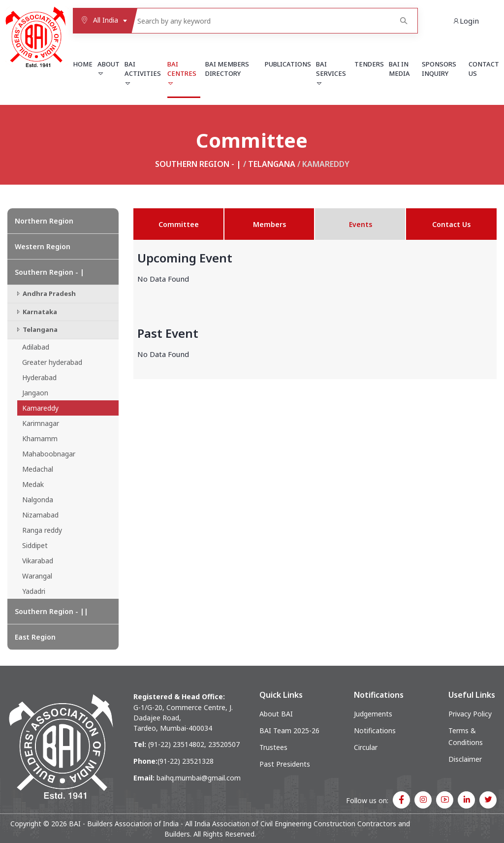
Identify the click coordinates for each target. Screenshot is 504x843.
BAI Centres (182, 73)
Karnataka (36, 312)
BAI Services (331, 73)
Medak (33, 484)
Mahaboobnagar (49, 454)
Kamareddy (40, 408)
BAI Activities (143, 73)
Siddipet (35, 545)
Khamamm (40, 438)
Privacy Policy (470, 714)
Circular (366, 747)
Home (83, 64)
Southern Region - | (198, 164)
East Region (35, 637)
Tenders (369, 64)
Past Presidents (285, 764)
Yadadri (34, 591)
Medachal (38, 469)
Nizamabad (40, 515)
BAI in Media (399, 69)
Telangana (272, 164)
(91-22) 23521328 (186, 761)
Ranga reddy (42, 530)
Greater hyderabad (52, 362)
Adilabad (36, 347)
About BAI (276, 714)
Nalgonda (38, 500)
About (109, 68)
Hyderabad (39, 377)
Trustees (273, 747)
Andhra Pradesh (45, 293)
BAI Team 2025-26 (289, 730)
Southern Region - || (51, 611)
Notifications (375, 730)
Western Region (43, 246)
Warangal (37, 576)
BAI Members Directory (227, 69)
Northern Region (44, 221)
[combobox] (102, 21)
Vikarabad (38, 561)
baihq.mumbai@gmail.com (199, 778)
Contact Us (484, 69)
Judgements (373, 714)
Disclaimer (465, 759)
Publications (288, 64)
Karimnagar (41, 423)
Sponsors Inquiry (439, 69)
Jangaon (35, 393)
